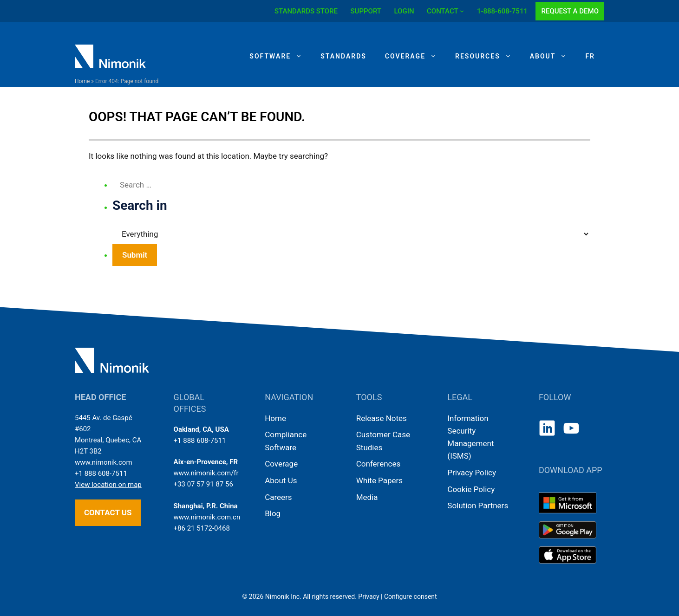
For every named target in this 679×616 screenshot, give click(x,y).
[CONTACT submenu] (462, 11)
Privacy (369, 597)
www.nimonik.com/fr (206, 473)
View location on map (108, 485)
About (553, 56)
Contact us (108, 512)
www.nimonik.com (104, 462)
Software (280, 56)
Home (82, 81)
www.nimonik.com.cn (207, 517)
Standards (343, 56)
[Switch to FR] (590, 56)
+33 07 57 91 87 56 (203, 484)
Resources (488, 56)
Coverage (415, 56)
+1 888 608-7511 (101, 473)
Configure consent (411, 597)
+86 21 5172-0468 (202, 528)
